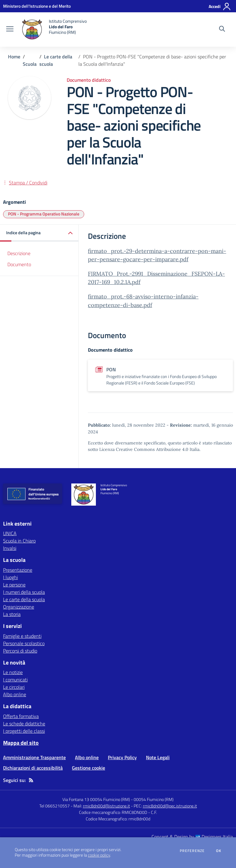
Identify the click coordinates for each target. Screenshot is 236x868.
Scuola (30, 64)
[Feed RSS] (31, 780)
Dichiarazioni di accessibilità (33, 768)
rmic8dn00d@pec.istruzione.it (170, 806)
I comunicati (15, 680)
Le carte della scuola (24, 599)
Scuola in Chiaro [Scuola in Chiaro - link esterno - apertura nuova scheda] (19, 541)
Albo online (15, 694)
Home (14, 57)
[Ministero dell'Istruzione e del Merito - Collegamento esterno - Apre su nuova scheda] (37, 6)
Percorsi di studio (20, 651)
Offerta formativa (21, 716)
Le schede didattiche (24, 724)
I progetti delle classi (24, 731)
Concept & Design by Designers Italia (192, 837)
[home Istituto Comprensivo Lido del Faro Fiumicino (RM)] (53, 30)
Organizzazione (19, 607)
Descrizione (19, 253)
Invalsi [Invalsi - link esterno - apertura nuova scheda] (10, 548)
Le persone (14, 585)
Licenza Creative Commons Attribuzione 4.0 (144, 449)
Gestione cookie (88, 768)
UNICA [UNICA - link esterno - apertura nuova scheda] (10, 533)
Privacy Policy (122, 757)
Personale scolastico (24, 643)
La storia (12, 614)
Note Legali (158, 757)
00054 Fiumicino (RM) (154, 799)
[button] (39, 233)
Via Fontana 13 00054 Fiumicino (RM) (96, 799)
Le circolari (14, 687)
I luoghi (10, 577)
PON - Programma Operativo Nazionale (44, 214)
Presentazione (18, 570)
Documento (19, 264)
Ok (219, 851)
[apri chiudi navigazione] (10, 30)
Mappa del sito (21, 743)
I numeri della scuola (24, 592)
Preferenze (192, 851)
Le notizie (13, 672)
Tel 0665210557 (55, 806)
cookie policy (99, 855)
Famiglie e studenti (22, 636)
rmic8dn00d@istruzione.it (106, 806)
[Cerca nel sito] (222, 30)
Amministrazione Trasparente (34, 757)
